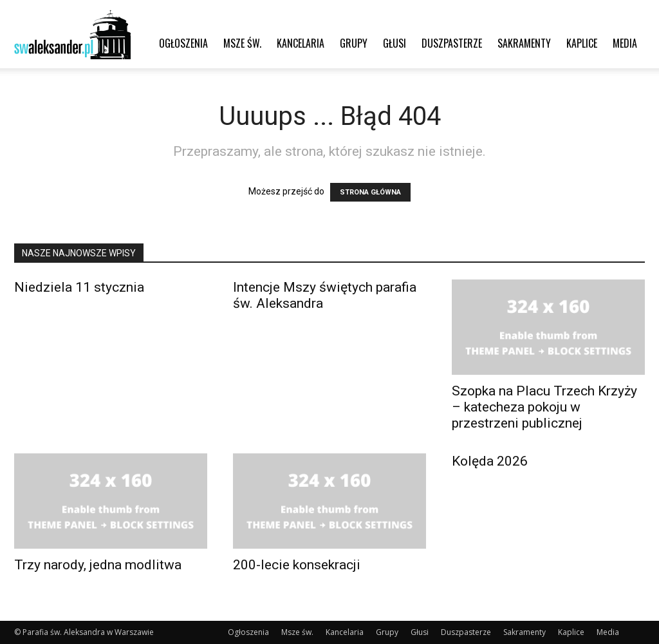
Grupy (354, 43)
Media (625, 43)
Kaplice (582, 43)
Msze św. (242, 43)
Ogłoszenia (183, 43)
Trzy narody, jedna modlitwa (98, 565)
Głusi (394, 43)
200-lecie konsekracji (297, 565)
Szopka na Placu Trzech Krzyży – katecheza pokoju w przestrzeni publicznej (544, 407)
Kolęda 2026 (490, 461)
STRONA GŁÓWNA (370, 192)
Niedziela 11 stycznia (79, 287)
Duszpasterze (452, 43)
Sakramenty (524, 43)
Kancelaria (301, 43)
